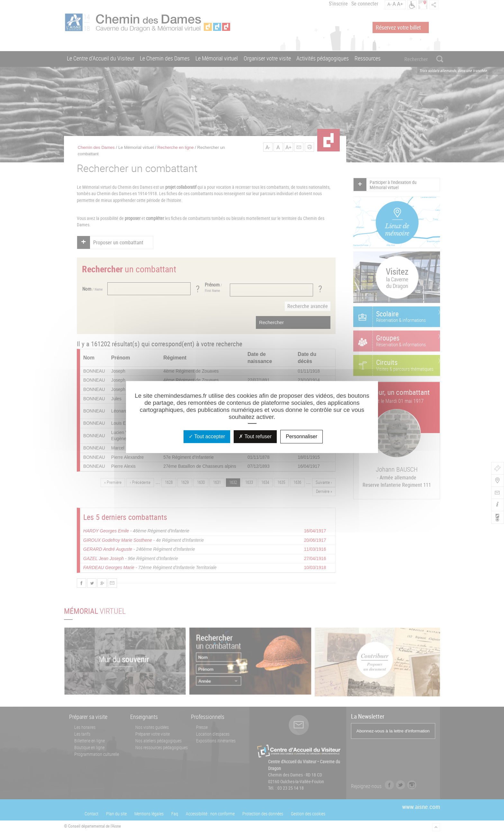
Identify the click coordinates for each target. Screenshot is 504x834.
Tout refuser (255, 436)
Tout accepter (207, 436)
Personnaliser (301, 436)
